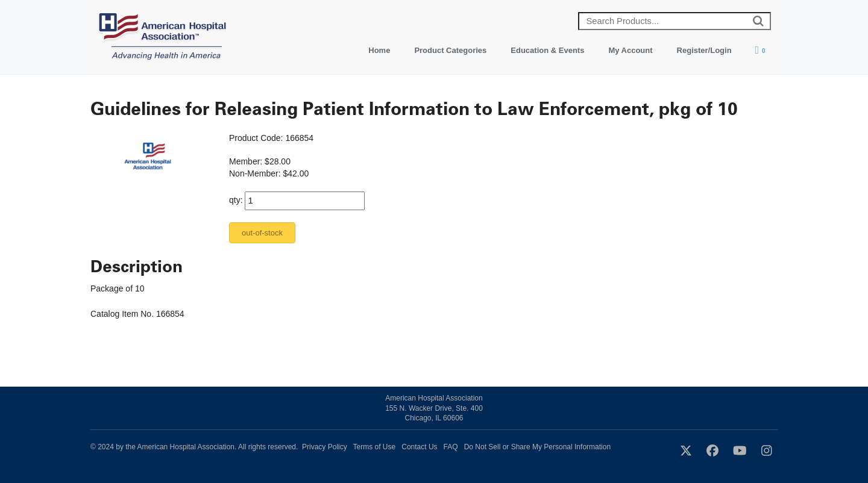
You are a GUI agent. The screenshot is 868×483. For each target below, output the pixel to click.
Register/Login (704, 50)
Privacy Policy (325, 447)
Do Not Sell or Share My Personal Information (537, 447)
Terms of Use (375, 447)
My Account (630, 50)
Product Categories (450, 50)
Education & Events (547, 50)
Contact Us (419, 447)
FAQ (451, 447)
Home (379, 50)
